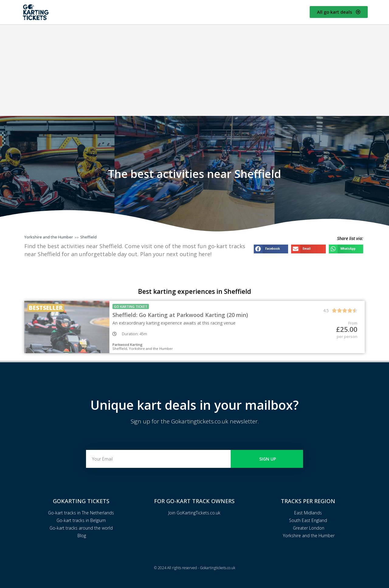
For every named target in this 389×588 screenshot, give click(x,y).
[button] (271, 249)
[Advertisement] (194, 70)
